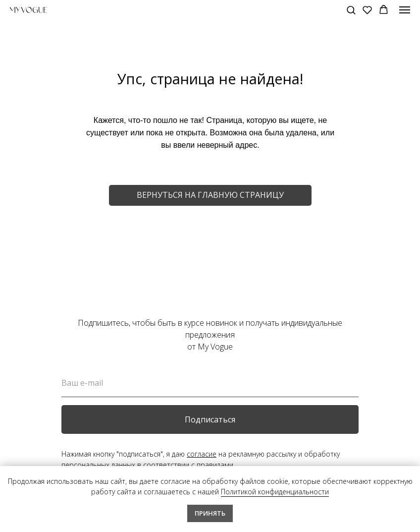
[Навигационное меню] (405, 10)
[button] (351, 10)
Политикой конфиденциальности (275, 492)
